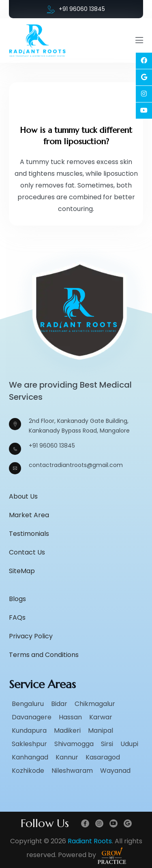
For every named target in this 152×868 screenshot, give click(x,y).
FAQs (17, 617)
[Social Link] (144, 61)
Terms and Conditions (44, 655)
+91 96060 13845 (76, 9)
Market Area (29, 515)
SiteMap (22, 571)
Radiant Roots (90, 841)
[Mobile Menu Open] (139, 41)
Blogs (17, 599)
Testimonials (29, 534)
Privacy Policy (31, 636)
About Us (23, 496)
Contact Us (27, 552)
